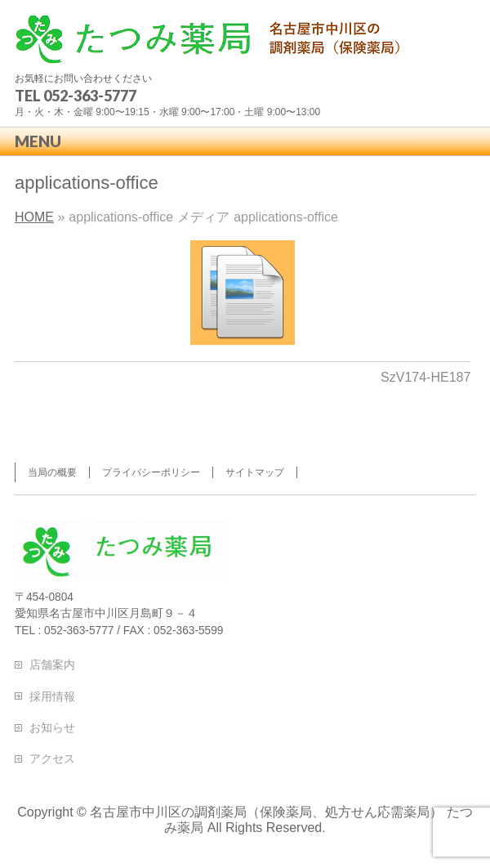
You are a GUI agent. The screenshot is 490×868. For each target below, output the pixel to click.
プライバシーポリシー (151, 472)
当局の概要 (52, 472)
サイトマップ (255, 472)
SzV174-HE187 (425, 377)
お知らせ (52, 727)
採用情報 (52, 696)
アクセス (52, 758)
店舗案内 (52, 664)
